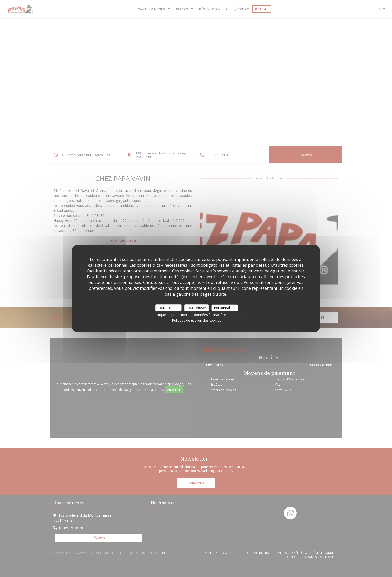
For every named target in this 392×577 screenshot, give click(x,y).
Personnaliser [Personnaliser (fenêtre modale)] (225, 308)
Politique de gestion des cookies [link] (197, 320)
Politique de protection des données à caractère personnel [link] (198, 314)
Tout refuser (197, 308)
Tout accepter (169, 308)
